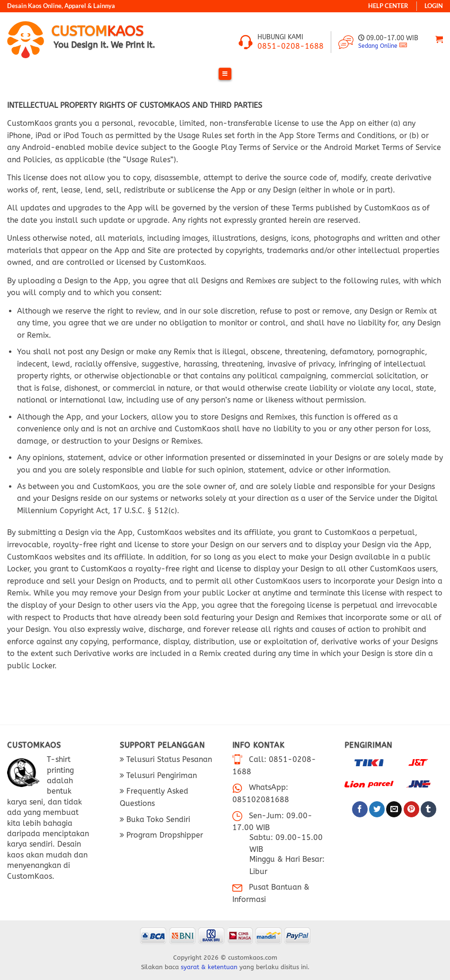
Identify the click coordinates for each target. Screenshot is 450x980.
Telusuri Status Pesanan (168, 759)
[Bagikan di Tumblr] (428, 809)
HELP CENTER (388, 6)
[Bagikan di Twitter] (377, 809)
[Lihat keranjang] (439, 39)
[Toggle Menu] (225, 74)
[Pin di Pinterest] (411, 809)
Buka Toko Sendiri (157, 819)
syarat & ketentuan (209, 967)
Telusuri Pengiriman (160, 775)
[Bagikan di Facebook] (360, 809)
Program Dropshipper (163, 835)
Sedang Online (378, 46)
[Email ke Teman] (394, 809)
